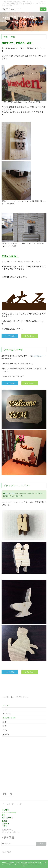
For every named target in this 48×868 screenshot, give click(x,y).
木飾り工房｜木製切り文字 (11, 9)
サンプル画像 (10, 336)
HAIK (24, 866)
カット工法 (7, 714)
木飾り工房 (15, 862)
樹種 (5, 722)
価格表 (5, 730)
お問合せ (6, 734)
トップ (5, 709)
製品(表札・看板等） (10, 718)
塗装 (5, 726)
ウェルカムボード (13, 350)
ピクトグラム (11, 485)
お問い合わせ (30, 336)
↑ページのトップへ (8, 804)
